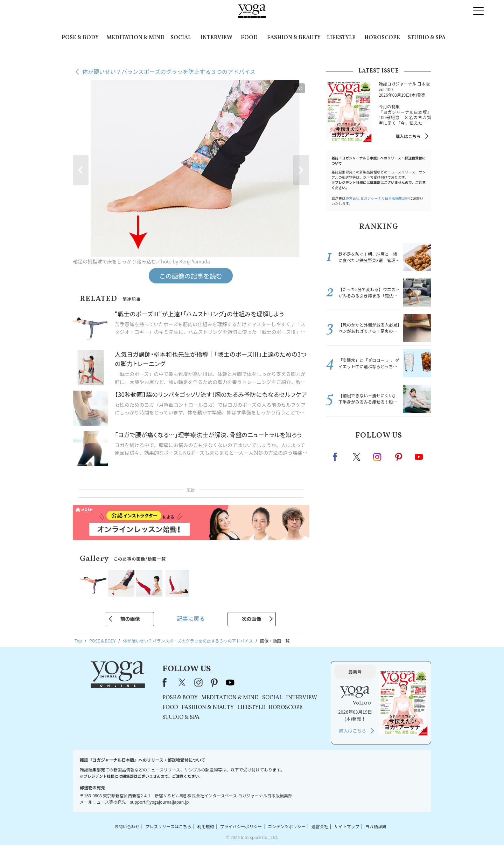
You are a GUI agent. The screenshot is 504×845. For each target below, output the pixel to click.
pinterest (399, 457)
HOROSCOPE (382, 38)
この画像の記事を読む (191, 276)
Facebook (337, 457)
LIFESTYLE (341, 38)
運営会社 (320, 826)
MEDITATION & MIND (135, 38)
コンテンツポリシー (287, 826)
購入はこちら (408, 136)
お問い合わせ (127, 826)
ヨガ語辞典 (376, 826)
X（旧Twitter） (183, 682)
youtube (230, 682)
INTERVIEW (216, 38)
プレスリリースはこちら (168, 826)
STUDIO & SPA (427, 38)
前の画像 (130, 619)
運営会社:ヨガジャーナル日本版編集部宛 (377, 198)
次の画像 (252, 619)
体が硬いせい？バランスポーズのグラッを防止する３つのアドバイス (169, 71)
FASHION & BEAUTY (294, 38)
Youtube (419, 457)
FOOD (249, 38)
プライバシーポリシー (241, 826)
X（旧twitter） (357, 457)
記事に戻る (191, 618)
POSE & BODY (80, 38)
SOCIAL (181, 38)
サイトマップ (347, 826)
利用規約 (206, 826)
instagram (378, 456)
